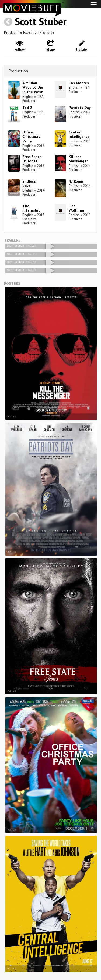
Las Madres (79, 83)
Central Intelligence (79, 134)
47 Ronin (76, 181)
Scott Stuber (41, 21)
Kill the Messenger (78, 159)
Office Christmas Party (31, 137)
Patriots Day (80, 108)
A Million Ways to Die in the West (33, 88)
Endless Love (29, 184)
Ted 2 (27, 108)
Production (18, 71)
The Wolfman (76, 208)
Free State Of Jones (32, 159)
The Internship (31, 208)
